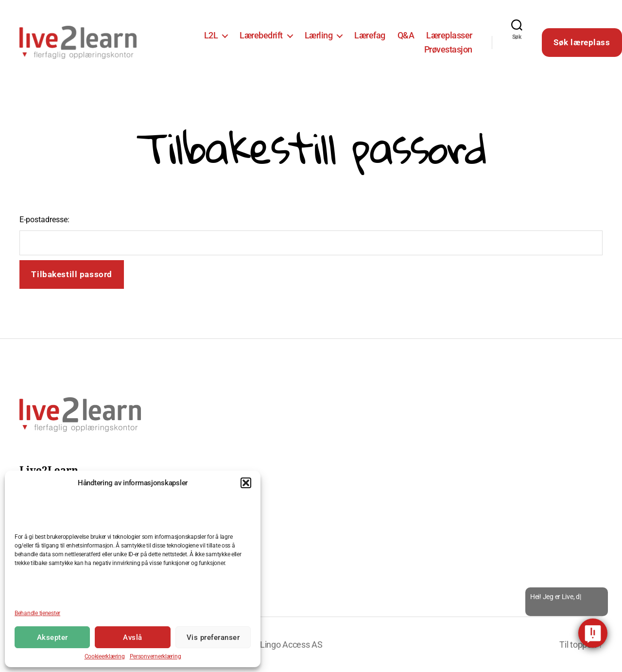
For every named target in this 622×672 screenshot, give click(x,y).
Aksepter (52, 637)
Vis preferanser (213, 637)
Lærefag (370, 35)
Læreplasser (449, 35)
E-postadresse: (44, 220)
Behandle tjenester (37, 613)
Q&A (406, 35)
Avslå (133, 637)
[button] (246, 483)
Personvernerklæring (155, 656)
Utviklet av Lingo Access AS (271, 645)
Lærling (319, 35)
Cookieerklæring (105, 656)
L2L (211, 35)
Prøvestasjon (448, 49)
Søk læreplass (582, 42)
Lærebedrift (261, 35)
